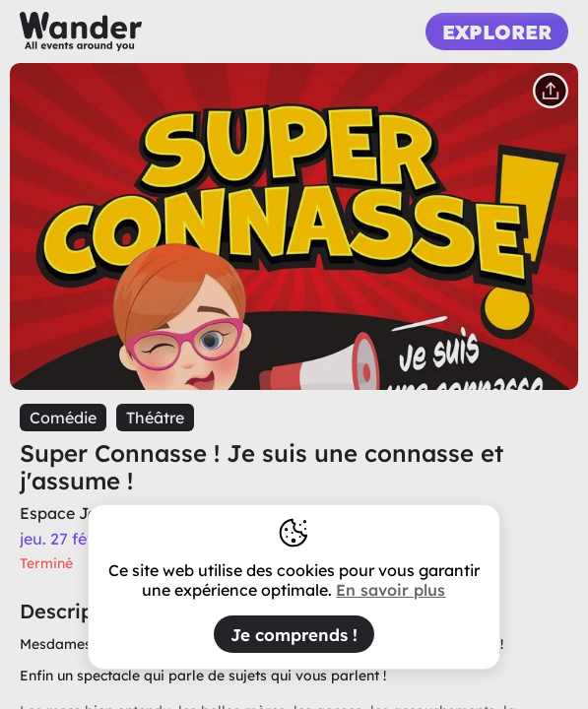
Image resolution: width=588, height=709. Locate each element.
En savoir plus (391, 590)
